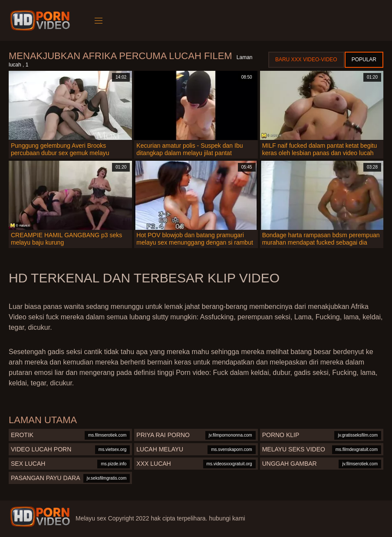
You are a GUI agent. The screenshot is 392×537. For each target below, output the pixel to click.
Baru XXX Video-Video (306, 60)
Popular (364, 60)
